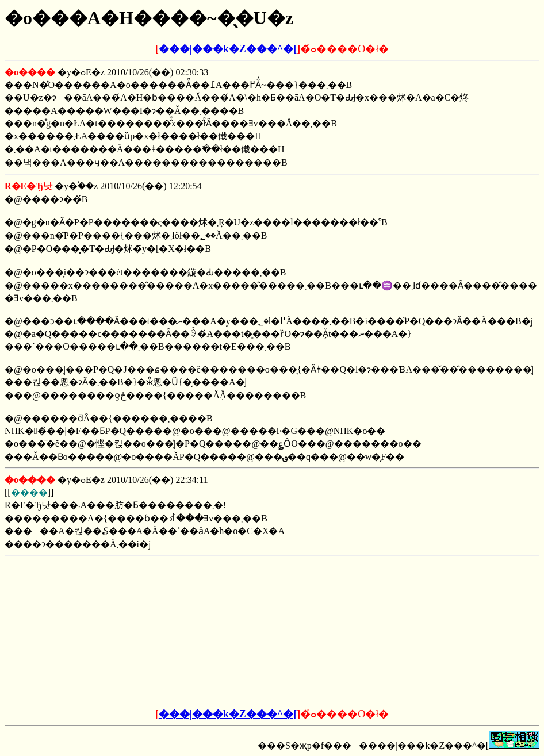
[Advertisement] (185, 632)
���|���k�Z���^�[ (228, 49)
